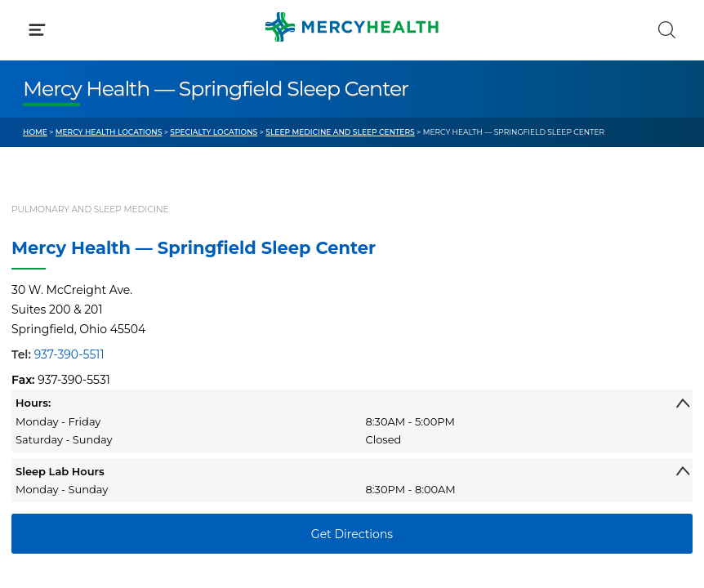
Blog (388, 313)
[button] (352, 82)
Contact (46, 374)
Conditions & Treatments (95, 154)
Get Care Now (63, 313)
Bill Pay (44, 343)
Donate (396, 374)
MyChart (400, 343)
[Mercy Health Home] (31, 26)
